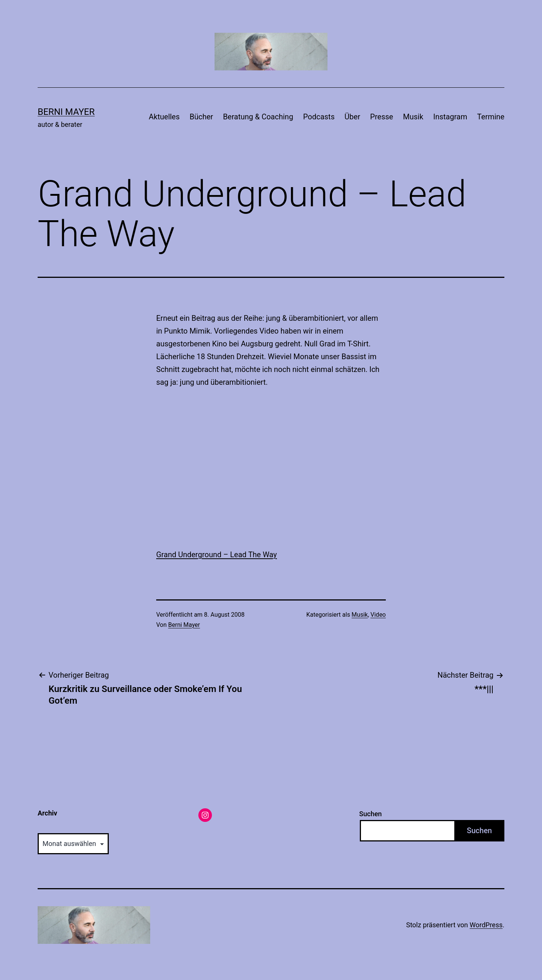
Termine (491, 117)
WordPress (486, 925)
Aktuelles (164, 117)
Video (378, 615)
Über (352, 117)
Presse (381, 117)
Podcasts (319, 117)
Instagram (450, 117)
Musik (413, 117)
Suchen (370, 814)
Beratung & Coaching (258, 117)
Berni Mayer (66, 112)
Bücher (201, 117)
